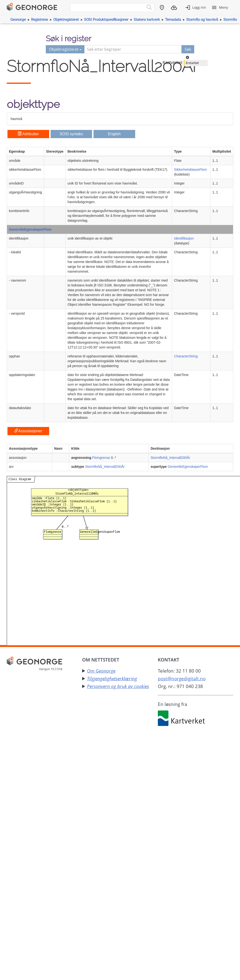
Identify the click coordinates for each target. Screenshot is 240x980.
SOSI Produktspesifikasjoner (106, 20)
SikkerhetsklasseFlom (190, 170)
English (114, 134)
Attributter (28, 134)
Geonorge (18, 20)
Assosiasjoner (28, 431)
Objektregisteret (66, 20)
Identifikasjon (184, 238)
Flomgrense (101, 458)
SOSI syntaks (71, 134)
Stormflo (230, 20)
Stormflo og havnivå (202, 20)
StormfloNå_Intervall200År (170, 458)
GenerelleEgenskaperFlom (30, 229)
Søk (188, 49)
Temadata (173, 20)
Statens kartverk (147, 20)
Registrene (40, 20)
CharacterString (186, 356)
